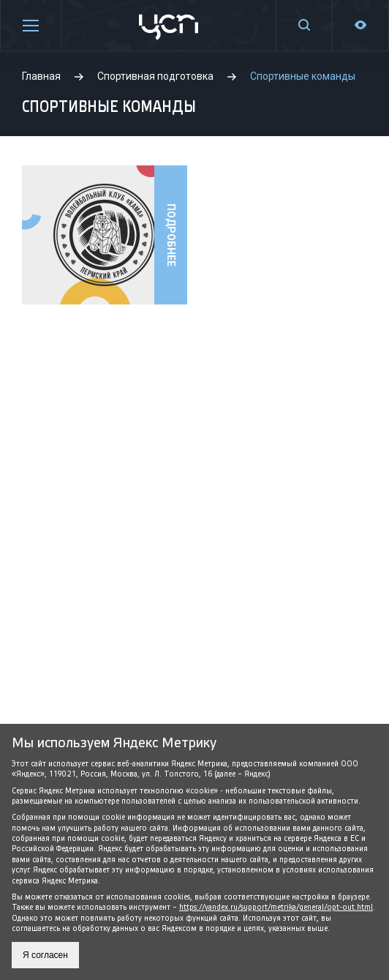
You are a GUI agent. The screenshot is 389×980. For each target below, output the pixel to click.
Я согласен (45, 955)
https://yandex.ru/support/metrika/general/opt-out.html (276, 907)
